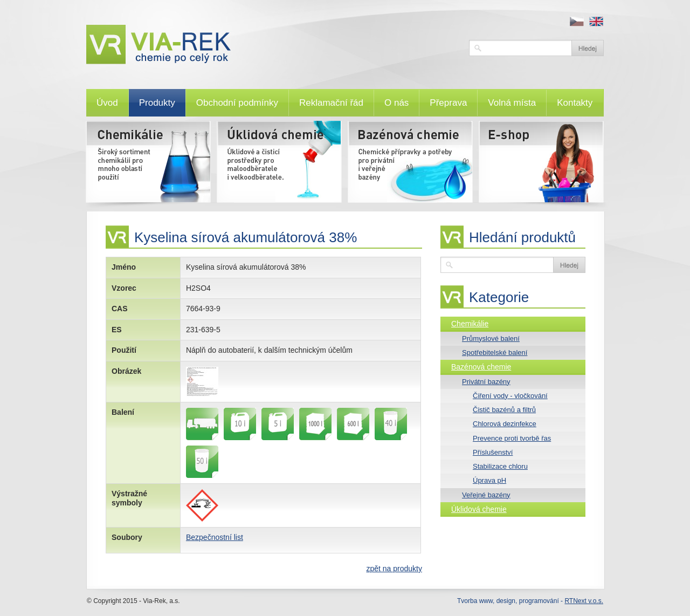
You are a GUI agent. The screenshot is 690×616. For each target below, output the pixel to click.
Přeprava (448, 103)
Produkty (157, 103)
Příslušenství (493, 452)
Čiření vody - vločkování (510, 396)
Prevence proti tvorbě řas (512, 438)
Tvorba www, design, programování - (530, 601)
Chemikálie (470, 324)
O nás (396, 103)
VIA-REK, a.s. (272, 45)
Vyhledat (588, 48)
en (596, 22)
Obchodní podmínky (237, 103)
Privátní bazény (486, 382)
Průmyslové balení (491, 338)
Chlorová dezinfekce (505, 424)
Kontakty (575, 103)
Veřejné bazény (486, 495)
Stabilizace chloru (500, 466)
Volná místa (512, 103)
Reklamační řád (331, 103)
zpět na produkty (394, 569)
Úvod (107, 103)
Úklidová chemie (479, 509)
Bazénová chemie (481, 367)
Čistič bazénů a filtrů (504, 410)
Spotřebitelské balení (495, 353)
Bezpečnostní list (215, 537)
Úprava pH (489, 480)
